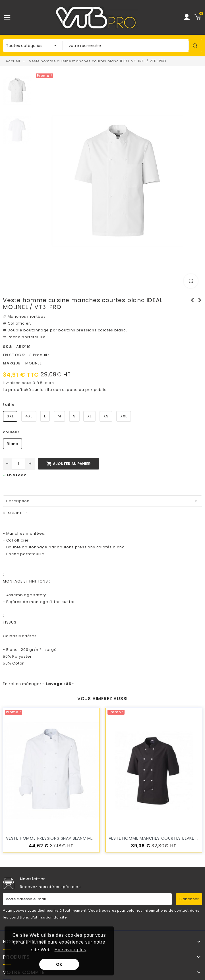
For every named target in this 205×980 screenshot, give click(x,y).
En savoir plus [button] (71, 950)
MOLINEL (33, 363)
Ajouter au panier (69, 464)
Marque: (12, 363)
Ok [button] (59, 964)
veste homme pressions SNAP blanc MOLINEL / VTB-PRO (67, 838)
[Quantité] (18, 464)
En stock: (14, 355)
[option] (118, 182)
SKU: (8, 347)
